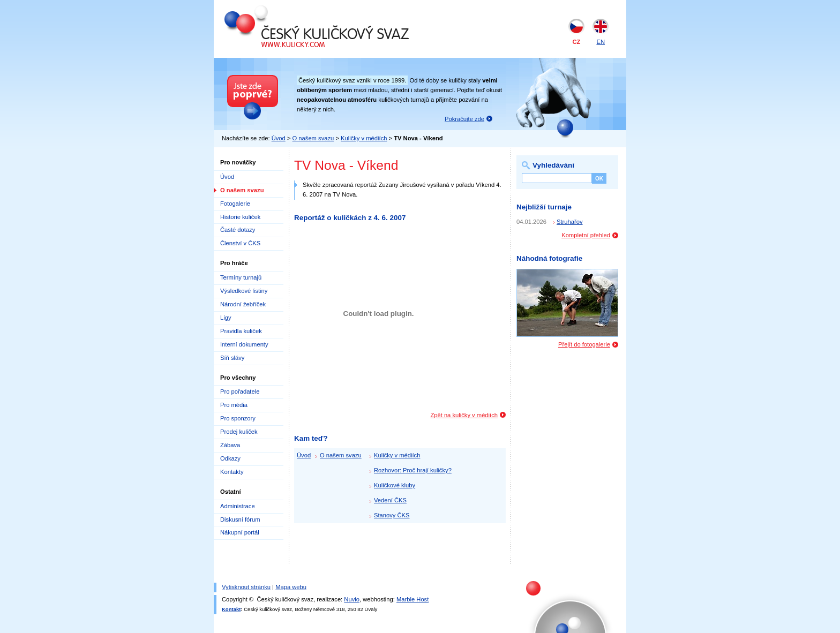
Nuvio (352, 599)
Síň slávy (232, 358)
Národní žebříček (243, 304)
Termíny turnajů (241, 277)
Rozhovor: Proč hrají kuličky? (413, 470)
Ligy (226, 318)
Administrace (238, 506)
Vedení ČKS (390, 500)
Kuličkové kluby (395, 485)
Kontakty (232, 472)
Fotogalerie (235, 204)
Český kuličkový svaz (273, 10)
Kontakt (231, 609)
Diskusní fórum (240, 519)
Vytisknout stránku (246, 587)
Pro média (234, 405)
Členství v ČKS (240, 243)
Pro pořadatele (240, 391)
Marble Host (412, 599)
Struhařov (570, 222)
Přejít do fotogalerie (584, 344)
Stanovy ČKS (392, 515)
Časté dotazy (238, 230)
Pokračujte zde (464, 119)
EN (601, 42)
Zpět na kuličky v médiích (464, 415)
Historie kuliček (240, 217)
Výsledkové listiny (244, 291)
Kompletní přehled (586, 235)
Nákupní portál (240, 532)
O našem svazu (313, 138)
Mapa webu (291, 587)
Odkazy (230, 458)
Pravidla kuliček (241, 331)
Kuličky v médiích (364, 138)
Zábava (230, 445)
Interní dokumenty (244, 344)
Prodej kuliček (239, 432)
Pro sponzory (238, 418)
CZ (577, 42)
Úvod (279, 138)
